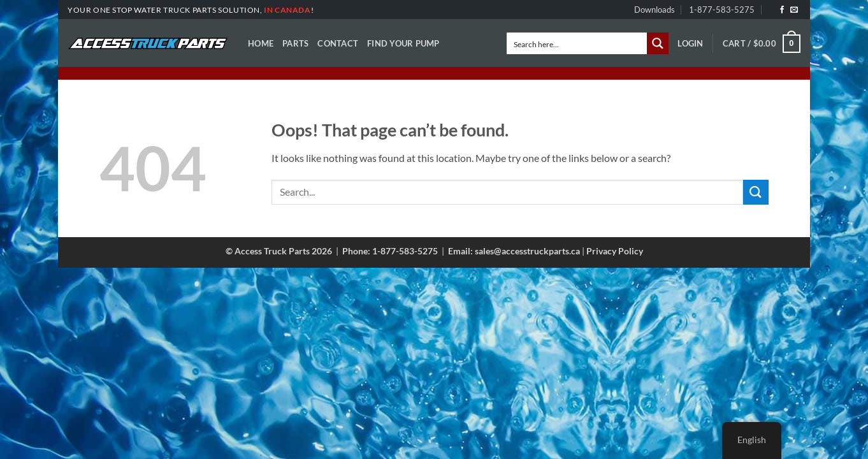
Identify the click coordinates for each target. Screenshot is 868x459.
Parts (295, 43)
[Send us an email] (794, 10)
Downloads (655, 10)
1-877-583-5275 (722, 10)
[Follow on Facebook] (782, 10)
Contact (338, 43)
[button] (690, 43)
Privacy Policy (615, 251)
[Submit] (756, 192)
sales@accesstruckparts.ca (527, 251)
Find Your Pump (403, 43)
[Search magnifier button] (658, 43)
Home (261, 43)
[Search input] (577, 43)
